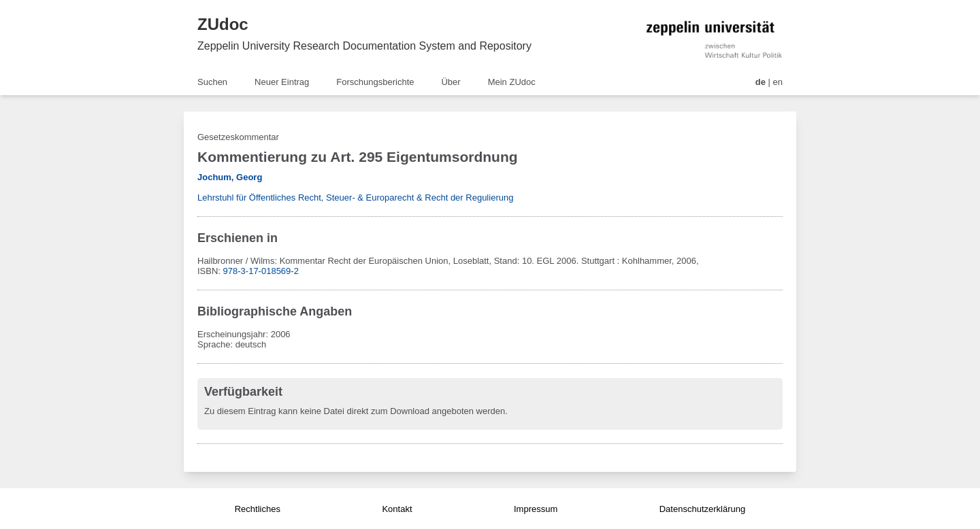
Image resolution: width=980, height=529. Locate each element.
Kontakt (397, 509)
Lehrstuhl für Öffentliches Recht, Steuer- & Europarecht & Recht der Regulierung (355, 198)
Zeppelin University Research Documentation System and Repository (364, 46)
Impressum (536, 509)
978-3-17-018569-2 (261, 271)
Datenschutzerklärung (702, 509)
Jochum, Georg (230, 177)
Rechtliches (258, 509)
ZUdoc (223, 24)
